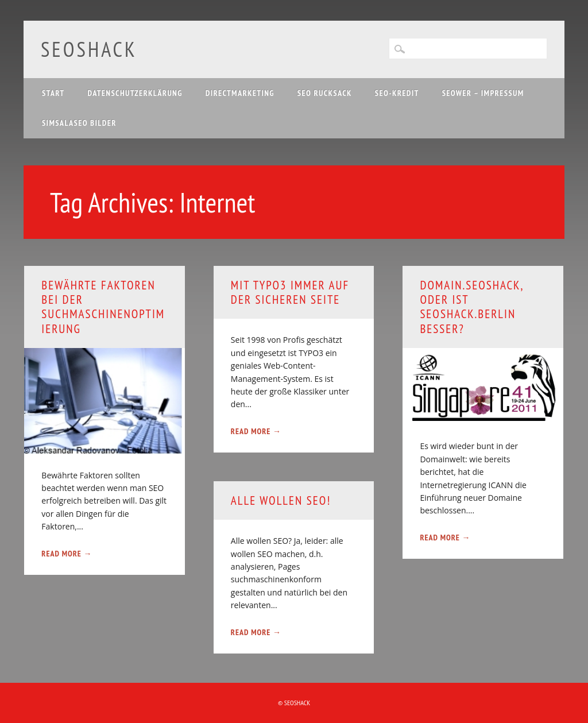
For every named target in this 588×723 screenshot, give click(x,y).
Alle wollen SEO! (281, 500)
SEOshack (89, 49)
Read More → (67, 554)
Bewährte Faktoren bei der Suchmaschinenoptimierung (103, 307)
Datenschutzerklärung (135, 93)
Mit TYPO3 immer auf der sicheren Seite (290, 292)
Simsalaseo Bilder (79, 123)
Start (53, 93)
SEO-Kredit (397, 93)
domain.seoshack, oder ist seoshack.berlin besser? (471, 307)
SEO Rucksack (325, 93)
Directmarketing (240, 93)
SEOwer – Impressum (483, 93)
